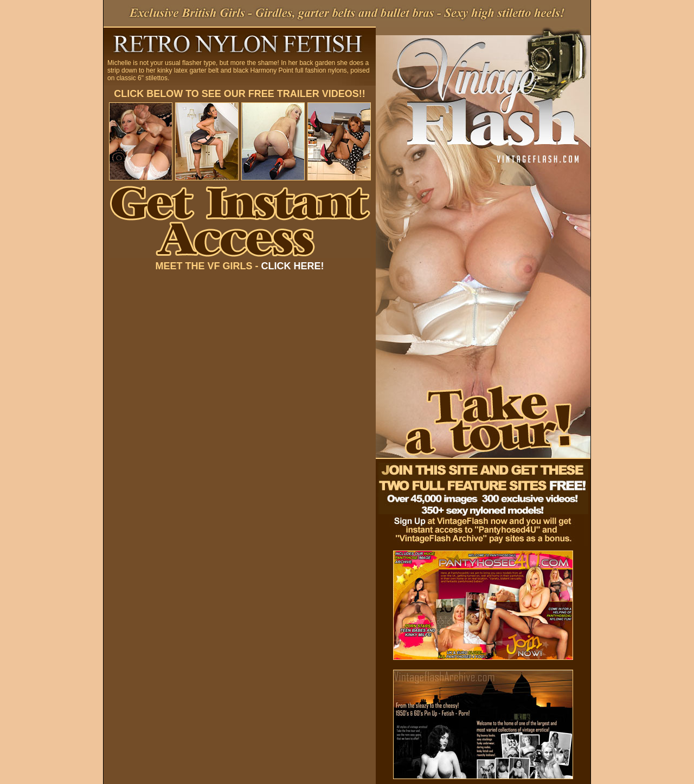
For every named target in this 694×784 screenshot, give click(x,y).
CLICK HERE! (293, 266)
